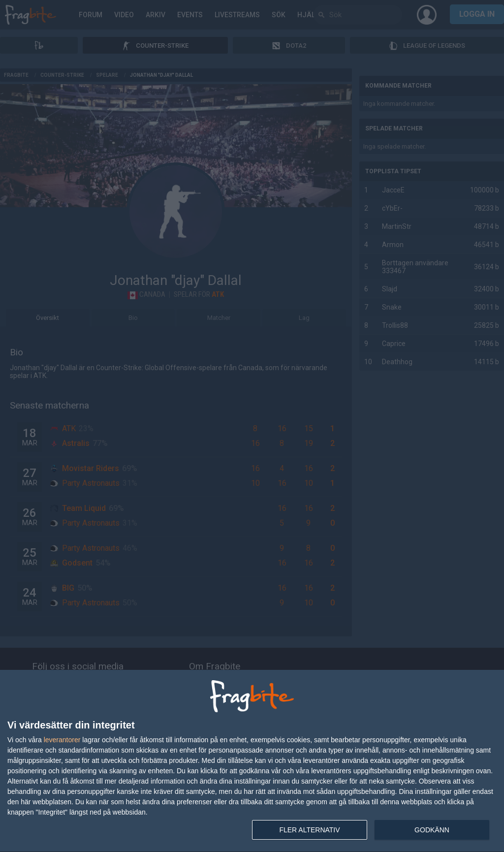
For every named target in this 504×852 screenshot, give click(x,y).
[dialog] (252, 761)
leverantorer (62, 740)
